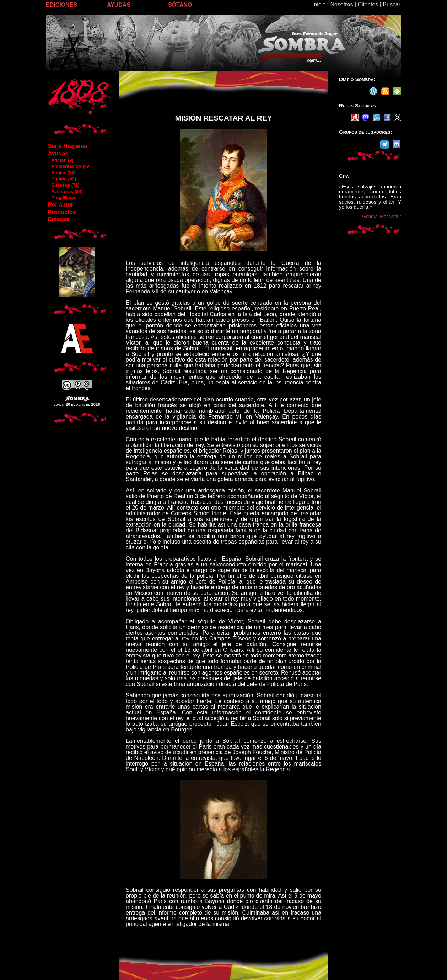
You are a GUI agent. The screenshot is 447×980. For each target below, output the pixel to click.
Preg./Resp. (62, 198)
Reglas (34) (62, 173)
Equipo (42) (62, 179)
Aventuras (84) (65, 191)
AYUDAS (119, 5)
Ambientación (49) (69, 166)
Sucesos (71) (64, 185)
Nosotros (341, 4)
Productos (62, 212)
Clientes (368, 4)
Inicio (319, 4)
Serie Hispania (68, 146)
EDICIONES (61, 5)
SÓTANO (180, 5)
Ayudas (58, 153)
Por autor (61, 205)
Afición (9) (61, 160)
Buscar (392, 4)
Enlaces (59, 219)
